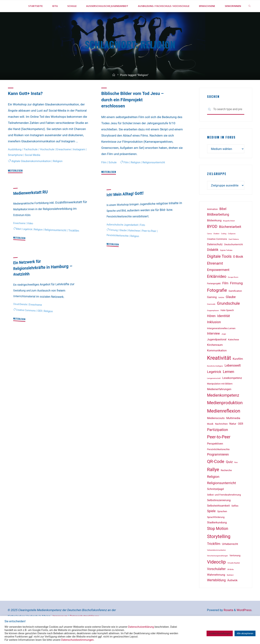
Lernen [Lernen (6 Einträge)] (228, 384)
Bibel (19, 241)
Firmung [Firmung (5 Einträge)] (236, 295)
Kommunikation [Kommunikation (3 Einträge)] (217, 363)
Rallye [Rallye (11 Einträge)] (213, 482)
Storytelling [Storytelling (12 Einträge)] (219, 549)
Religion (59, 173)
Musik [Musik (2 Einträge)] (210, 436)
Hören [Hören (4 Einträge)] (211, 328)
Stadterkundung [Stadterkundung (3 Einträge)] (217, 535)
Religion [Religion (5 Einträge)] (213, 489)
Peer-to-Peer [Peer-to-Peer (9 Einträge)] (219, 449)
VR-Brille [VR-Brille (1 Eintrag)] (230, 582)
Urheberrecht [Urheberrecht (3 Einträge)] (230, 556)
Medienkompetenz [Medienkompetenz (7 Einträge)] (223, 408)
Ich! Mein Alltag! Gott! (125, 206)
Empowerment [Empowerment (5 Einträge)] (218, 282)
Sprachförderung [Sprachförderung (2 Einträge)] (216, 529)
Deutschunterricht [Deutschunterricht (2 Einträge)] (234, 257)
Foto (143, 237)
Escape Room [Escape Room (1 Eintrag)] (233, 289)
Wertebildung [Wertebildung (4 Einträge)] (216, 592)
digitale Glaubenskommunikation (32, 173)
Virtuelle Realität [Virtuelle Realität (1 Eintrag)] (234, 575)
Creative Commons (26, 322)
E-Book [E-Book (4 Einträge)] (238, 269)
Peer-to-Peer (150, 243)
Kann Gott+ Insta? (26, 105)
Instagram (81, 161)
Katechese (135, 242)
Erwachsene (65, 161)
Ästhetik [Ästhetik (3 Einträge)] (232, 593)
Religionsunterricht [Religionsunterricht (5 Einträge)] (222, 495)
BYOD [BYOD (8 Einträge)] (212, 239)
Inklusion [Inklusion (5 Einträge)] (214, 334)
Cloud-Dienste (20, 316)
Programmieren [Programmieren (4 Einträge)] (218, 467)
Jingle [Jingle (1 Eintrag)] (224, 346)
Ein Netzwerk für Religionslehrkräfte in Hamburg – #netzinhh (42, 279)
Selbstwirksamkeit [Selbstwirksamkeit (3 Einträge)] (218, 518)
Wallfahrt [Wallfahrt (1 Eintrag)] (230, 587)
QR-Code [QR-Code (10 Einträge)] (216, 474)
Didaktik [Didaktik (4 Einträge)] (213, 262)
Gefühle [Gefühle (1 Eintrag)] (221, 310)
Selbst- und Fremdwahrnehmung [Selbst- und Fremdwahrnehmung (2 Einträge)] (224, 507)
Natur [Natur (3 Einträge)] (233, 436)
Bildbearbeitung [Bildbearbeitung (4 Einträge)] (218, 227)
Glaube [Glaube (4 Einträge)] (231, 309)
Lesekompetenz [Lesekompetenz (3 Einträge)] (232, 390)
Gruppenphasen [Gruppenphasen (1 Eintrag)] (213, 323)
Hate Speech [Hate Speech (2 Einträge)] (227, 323)
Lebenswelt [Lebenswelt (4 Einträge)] (233, 378)
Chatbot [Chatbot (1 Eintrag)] (216, 246)
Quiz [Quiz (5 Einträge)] (229, 474)
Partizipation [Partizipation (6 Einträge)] (218, 442)
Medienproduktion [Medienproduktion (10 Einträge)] (225, 415)
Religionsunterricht (155, 174)
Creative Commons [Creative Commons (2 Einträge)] (217, 251)
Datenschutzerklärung (141, 627)
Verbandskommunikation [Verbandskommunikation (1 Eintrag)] (216, 562)
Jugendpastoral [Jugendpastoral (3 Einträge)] (217, 352)
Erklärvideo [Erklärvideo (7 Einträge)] (217, 289)
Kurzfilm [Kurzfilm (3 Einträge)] (238, 371)
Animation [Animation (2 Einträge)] (212, 221)
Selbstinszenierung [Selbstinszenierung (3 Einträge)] (219, 513)
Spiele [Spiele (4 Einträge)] (211, 524)
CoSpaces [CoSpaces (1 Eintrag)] (232, 246)
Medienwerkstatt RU (31, 204)
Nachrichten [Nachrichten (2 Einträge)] (221, 436)
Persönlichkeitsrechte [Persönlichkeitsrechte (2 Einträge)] (218, 462)
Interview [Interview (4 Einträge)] (214, 346)
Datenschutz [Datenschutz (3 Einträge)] (215, 257)
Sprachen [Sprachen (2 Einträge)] (222, 524)
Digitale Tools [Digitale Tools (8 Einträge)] (219, 269)
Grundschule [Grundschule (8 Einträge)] (228, 316)
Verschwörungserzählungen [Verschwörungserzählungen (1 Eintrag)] (217, 568)
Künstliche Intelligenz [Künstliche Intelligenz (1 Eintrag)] (215, 378)
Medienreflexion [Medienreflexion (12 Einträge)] (224, 423)
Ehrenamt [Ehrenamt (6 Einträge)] (215, 276)
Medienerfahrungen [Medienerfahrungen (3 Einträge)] (219, 401)
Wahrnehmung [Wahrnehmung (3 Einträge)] (216, 587)
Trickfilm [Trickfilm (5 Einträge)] (214, 556)
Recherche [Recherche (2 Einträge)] (226, 483)
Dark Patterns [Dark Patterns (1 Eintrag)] (234, 251)
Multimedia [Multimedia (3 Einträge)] (233, 430)
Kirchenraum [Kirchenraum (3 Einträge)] (215, 357)
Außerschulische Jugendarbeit (123, 237)
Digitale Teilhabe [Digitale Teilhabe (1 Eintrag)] (226, 263)
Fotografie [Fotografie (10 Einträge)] (217, 302)
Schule (113, 174)
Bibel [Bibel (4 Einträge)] (223, 221)
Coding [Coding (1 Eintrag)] (224, 246)
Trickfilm (75, 242)
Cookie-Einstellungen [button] (220, 633)
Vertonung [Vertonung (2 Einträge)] (235, 568)
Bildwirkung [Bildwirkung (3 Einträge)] (214, 233)
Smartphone (17, 167)
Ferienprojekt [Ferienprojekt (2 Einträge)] (214, 296)
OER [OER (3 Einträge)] (241, 436)
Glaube (123, 242)
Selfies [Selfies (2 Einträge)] (235, 518)
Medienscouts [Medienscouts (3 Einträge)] (216, 430)
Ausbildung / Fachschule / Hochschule (32, 161)
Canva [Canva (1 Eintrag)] (209, 246)
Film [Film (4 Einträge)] (225, 296)
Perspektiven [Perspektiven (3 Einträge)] (215, 456)
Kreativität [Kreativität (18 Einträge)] (219, 370)
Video (31, 235)
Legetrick (28, 241)
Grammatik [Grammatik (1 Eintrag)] (211, 317)
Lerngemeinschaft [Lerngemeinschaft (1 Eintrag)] (214, 391)
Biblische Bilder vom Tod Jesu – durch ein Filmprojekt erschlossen (133, 111)
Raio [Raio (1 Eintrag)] (236, 475)
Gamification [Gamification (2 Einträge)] (235, 303)
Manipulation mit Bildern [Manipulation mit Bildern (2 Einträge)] (220, 396)
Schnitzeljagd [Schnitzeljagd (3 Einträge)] (215, 501)
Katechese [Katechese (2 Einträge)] (234, 352)
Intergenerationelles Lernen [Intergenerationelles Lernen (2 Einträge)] (221, 341)
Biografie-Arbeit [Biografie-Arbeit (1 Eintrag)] (229, 233)
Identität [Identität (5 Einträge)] (224, 328)
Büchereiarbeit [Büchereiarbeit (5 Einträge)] (230, 239)
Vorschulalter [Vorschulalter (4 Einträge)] (216, 581)
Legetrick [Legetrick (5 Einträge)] (214, 384)
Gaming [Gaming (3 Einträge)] (212, 309)
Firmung (114, 242)
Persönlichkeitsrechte (118, 247)
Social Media (34, 167)
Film (104, 174)
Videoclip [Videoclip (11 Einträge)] (216, 574)
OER (40, 323)
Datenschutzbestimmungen (77, 640)
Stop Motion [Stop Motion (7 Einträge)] (218, 541)
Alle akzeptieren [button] (245, 633)
